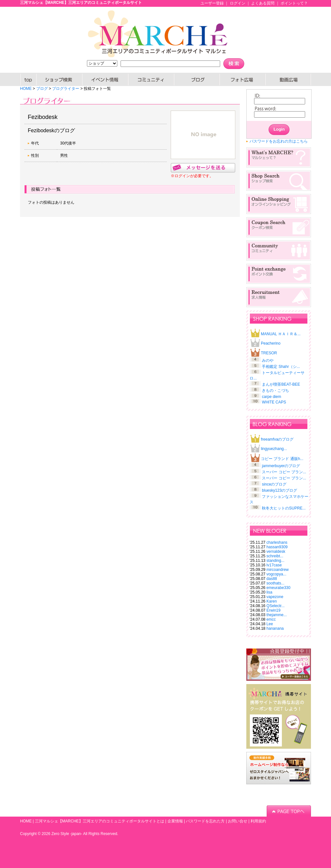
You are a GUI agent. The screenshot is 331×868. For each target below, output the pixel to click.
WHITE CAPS (274, 402)
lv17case (274, 565)
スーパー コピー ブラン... (284, 472)
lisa (269, 592)
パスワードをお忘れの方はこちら (279, 141)
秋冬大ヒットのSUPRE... (284, 508)
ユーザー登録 (212, 3)
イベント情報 (105, 79)
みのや (268, 360)
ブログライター (66, 89)
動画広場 (288, 79)
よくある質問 (263, 3)
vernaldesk (276, 552)
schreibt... (275, 556)
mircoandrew (278, 570)
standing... (275, 561)
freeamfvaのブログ (277, 439)
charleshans (277, 542)
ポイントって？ (294, 3)
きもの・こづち (275, 391)
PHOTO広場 (243, 79)
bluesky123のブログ (279, 490)
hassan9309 (277, 547)
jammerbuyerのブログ (281, 466)
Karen (272, 601)
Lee (270, 624)
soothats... (275, 583)
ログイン (238, 3)
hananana (275, 628)
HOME (28, 79)
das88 (272, 579)
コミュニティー (151, 79)
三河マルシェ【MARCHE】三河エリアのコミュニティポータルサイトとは (100, 821)
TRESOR (269, 353)
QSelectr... (275, 606)
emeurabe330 (278, 588)
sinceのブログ (274, 484)
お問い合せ (238, 821)
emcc (271, 619)
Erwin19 (273, 610)
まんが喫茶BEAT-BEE (281, 384)
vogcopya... (276, 574)
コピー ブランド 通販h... (282, 459)
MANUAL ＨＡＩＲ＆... (281, 334)
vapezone (275, 597)
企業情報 (175, 821)
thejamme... (277, 615)
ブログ (197, 79)
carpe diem (271, 397)
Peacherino (271, 343)
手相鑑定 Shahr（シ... (281, 367)
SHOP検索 (59, 79)
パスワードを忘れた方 (205, 821)
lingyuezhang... (274, 449)
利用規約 (258, 821)
